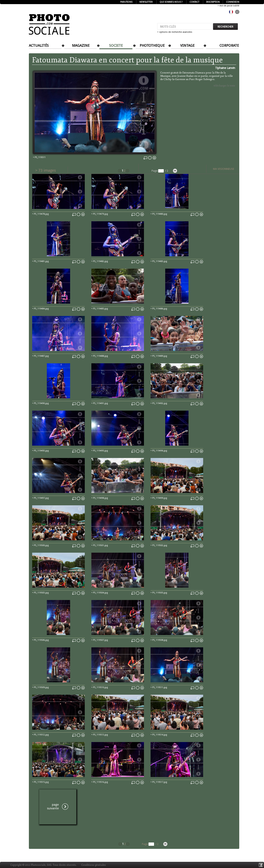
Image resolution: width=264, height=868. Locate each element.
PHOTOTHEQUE (152, 45)
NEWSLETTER (146, 2)
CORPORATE (229, 45)
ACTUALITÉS (39, 45)
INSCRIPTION (213, 2)
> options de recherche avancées (175, 32)
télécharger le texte (224, 86)
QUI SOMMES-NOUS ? (171, 2)
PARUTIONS (126, 2)
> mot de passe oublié (228, 6)
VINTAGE (187, 45)
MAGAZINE (81, 45)
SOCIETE (116, 45)
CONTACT (194, 2)
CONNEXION (233, 2)
